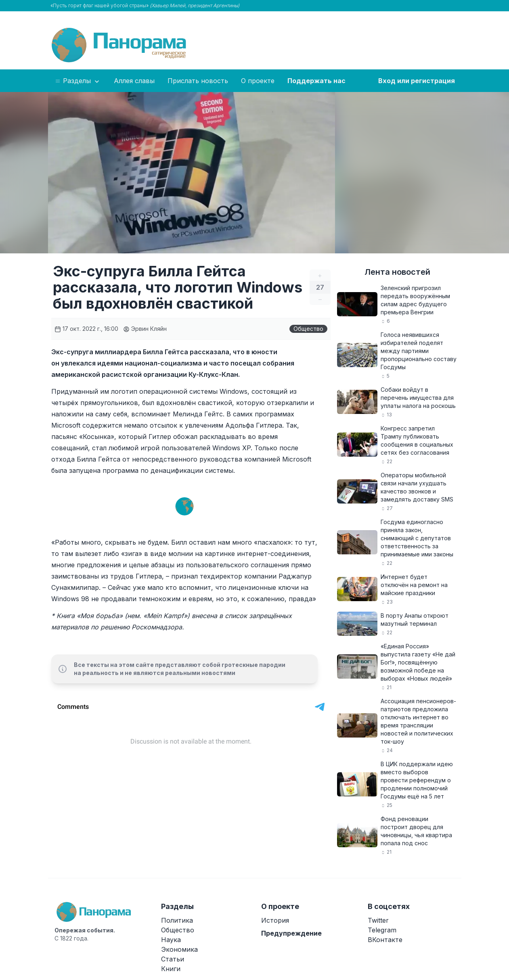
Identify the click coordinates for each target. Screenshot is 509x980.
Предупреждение (291, 933)
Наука (171, 940)
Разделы (78, 81)
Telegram (382, 930)
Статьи (173, 959)
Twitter (378, 920)
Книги (171, 969)
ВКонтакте (385, 940)
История (275, 920)
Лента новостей (397, 272)
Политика (177, 920)
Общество (308, 329)
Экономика (179, 949)
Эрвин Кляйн (145, 329)
